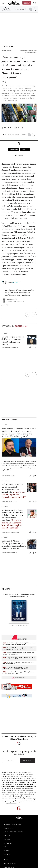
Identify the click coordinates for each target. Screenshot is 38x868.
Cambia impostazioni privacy (13, 832)
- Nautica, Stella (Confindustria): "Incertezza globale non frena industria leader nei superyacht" (18, 649)
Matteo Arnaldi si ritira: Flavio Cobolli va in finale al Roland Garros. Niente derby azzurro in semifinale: (13, 515)
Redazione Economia (10, 347)
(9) (35, 476)
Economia (7, 46)
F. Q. (4, 82)
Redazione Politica (9, 501)
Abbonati (27, 3)
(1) (7, 305)
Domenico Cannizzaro (10, 532)
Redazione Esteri (8, 476)
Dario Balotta (12, 299)
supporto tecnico (11, 803)
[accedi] (34, 3)
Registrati (27, 761)
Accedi (11, 761)
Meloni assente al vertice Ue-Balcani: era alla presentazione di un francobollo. (12, 488)
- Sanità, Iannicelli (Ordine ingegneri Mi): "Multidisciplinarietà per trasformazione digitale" (15, 668)
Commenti (6, 128)
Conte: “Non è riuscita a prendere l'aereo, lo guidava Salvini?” (14, 494)
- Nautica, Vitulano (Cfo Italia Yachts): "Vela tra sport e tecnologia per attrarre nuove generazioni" (19, 644)
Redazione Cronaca (9, 553)
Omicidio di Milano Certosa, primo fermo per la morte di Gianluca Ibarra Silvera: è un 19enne (14, 545)
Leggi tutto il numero (19, 626)
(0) (35, 347)
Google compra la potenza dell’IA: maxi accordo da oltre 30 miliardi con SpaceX (13, 341)
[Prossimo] (34, 314)
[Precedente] (28, 314)
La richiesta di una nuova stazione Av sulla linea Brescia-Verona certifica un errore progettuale (20, 292)
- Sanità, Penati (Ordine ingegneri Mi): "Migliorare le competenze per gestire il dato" (18, 673)
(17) (35, 501)
